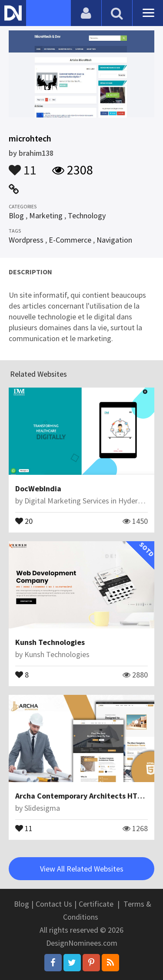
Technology (87, 215)
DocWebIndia (38, 488)
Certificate (96, 904)
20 (24, 520)
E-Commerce (70, 240)
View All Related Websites (82, 869)
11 (23, 166)
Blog (16, 215)
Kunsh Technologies (50, 642)
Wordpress (26, 240)
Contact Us (54, 904)
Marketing (46, 215)
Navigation (114, 240)
